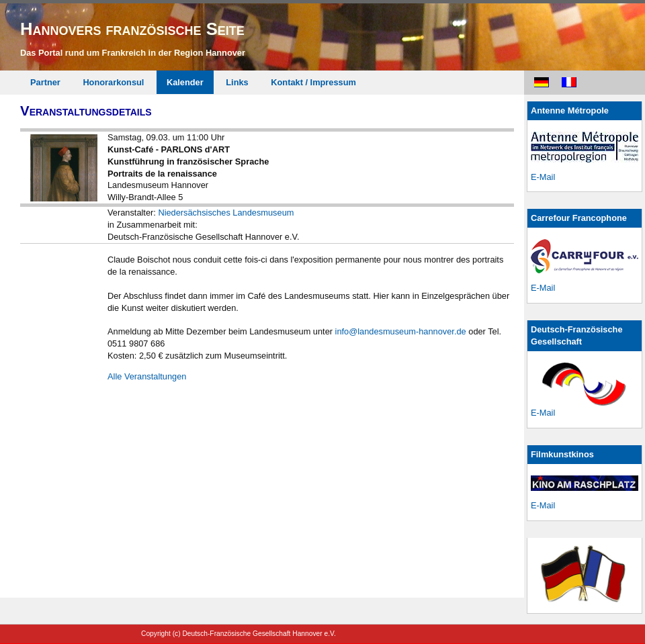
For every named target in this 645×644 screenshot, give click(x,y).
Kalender (185, 82)
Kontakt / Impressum (313, 82)
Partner (45, 82)
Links (237, 82)
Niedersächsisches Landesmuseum (226, 213)
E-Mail (543, 177)
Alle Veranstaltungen (147, 376)
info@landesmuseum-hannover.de (401, 331)
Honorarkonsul (113, 82)
